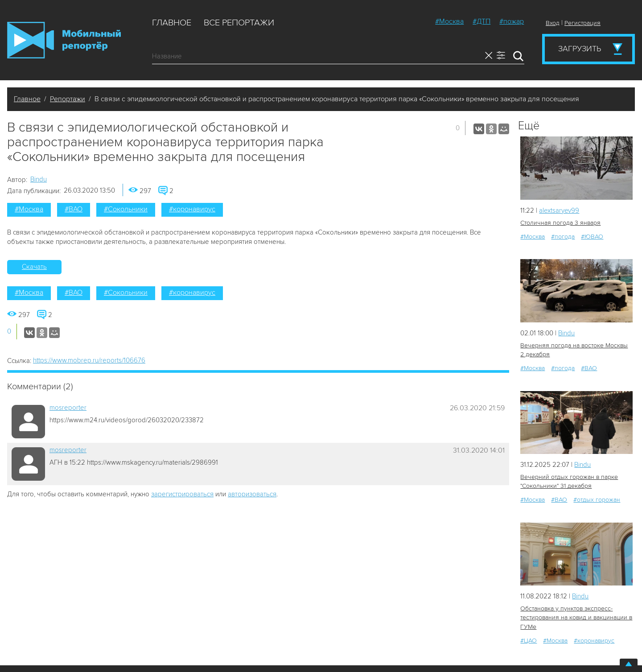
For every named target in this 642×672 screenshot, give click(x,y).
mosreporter (68, 408)
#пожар (512, 21)
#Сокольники (126, 209)
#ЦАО (529, 640)
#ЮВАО (592, 237)
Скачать (34, 267)
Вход (553, 23)
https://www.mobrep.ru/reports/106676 (89, 360)
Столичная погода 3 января (560, 223)
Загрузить (580, 49)
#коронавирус (192, 209)
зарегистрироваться (182, 494)
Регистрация (582, 23)
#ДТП (481, 21)
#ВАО (74, 209)
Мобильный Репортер (64, 40)
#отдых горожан (597, 500)
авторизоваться (252, 494)
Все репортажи (239, 23)
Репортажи (68, 99)
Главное (172, 23)
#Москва (449, 21)
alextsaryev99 (560, 210)
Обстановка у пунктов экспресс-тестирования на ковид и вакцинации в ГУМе (576, 617)
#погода (563, 237)
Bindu (39, 179)
